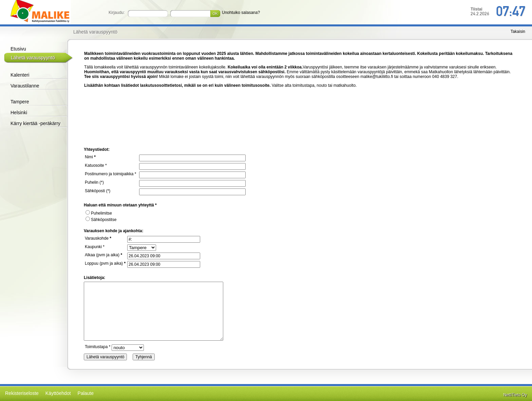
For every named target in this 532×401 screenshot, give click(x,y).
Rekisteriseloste (22, 393)
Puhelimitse (99, 213)
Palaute (86, 393)
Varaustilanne (25, 86)
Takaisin (518, 32)
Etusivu (18, 49)
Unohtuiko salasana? (241, 13)
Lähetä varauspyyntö (33, 58)
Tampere (20, 102)
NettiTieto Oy (515, 395)
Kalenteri (20, 75)
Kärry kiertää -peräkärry (35, 123)
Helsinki (19, 113)
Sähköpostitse (101, 220)
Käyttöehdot (58, 393)
